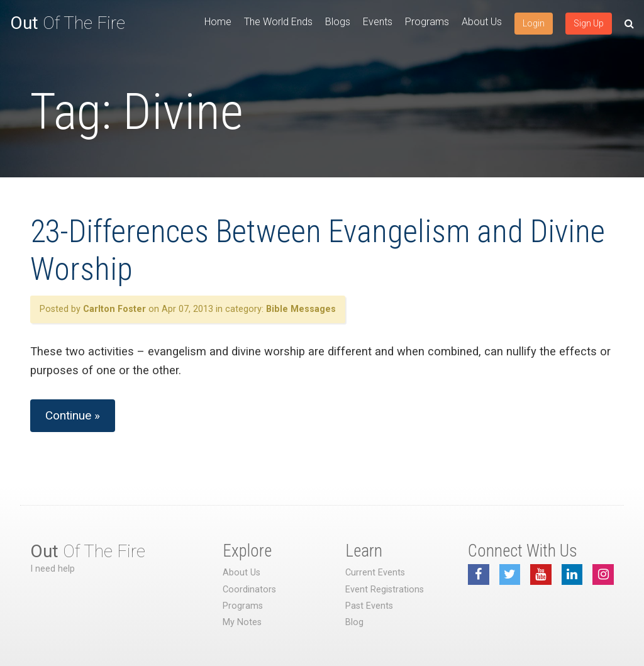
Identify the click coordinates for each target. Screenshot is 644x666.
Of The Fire (68, 23)
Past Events (369, 606)
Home (218, 22)
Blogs (338, 22)
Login (534, 23)
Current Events (375, 573)
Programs (427, 22)
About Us (482, 22)
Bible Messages (301, 309)
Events (378, 22)
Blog (354, 622)
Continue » (73, 415)
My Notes (242, 622)
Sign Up (589, 23)
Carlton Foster (114, 309)
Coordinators (249, 590)
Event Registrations (385, 590)
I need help (53, 569)
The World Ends (278, 22)
